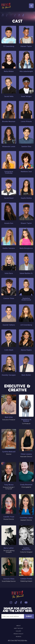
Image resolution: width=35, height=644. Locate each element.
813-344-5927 (13, 641)
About (18, 626)
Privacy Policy (18, 634)
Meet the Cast (18, 628)
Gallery (18, 631)
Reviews (18, 637)
